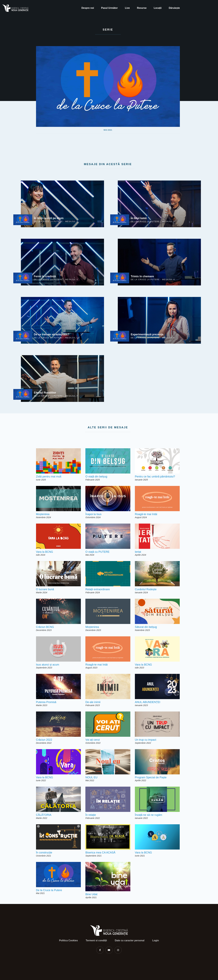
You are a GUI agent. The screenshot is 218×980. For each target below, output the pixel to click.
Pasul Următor (109, 8)
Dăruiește (174, 8)
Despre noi (88, 8)
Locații (158, 8)
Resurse (142, 8)
